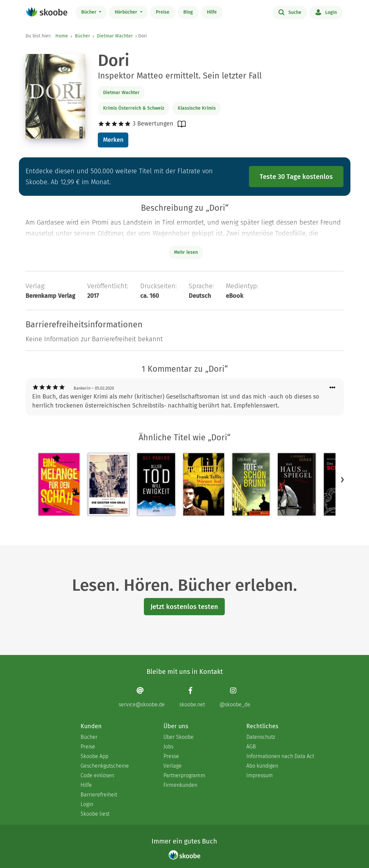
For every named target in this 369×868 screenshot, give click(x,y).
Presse (171, 756)
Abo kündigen (262, 766)
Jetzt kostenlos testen (184, 607)
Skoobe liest (95, 814)
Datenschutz (261, 737)
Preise (163, 12)
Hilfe (212, 12)
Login (326, 12)
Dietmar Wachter (115, 36)
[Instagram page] (235, 697)
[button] (342, 480)
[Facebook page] (192, 697)
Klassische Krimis (197, 108)
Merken (113, 140)
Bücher (90, 12)
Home (62, 36)
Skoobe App (94, 756)
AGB (251, 747)
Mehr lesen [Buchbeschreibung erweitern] (186, 252)
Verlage (173, 766)
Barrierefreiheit (99, 795)
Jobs (168, 747)
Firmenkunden (180, 785)
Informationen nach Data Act (280, 756)
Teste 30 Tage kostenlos (296, 177)
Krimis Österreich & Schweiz (134, 108)
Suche (290, 12)
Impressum (260, 775)
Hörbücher (127, 12)
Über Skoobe (179, 737)
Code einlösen (97, 775)
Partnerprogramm (184, 775)
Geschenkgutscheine (105, 766)
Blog (188, 12)
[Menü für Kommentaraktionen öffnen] (333, 388)
